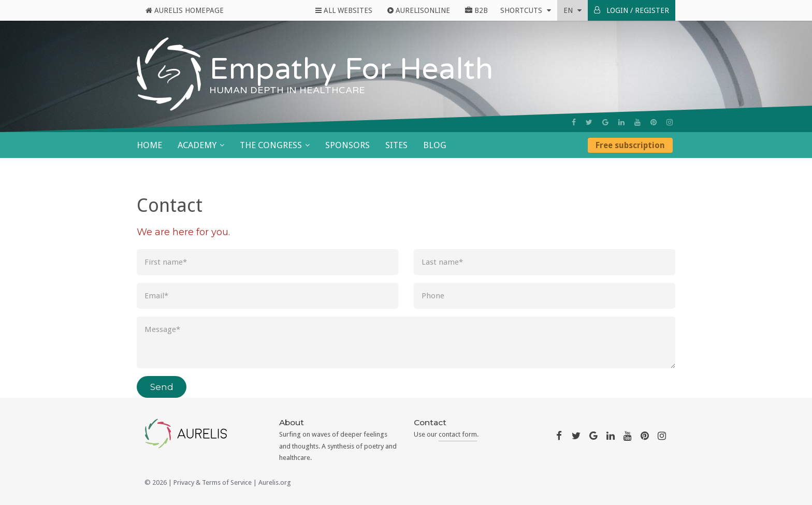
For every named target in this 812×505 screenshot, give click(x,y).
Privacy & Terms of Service (213, 482)
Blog (435, 145)
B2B (476, 10)
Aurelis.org (275, 482)
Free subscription (630, 145)
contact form (458, 434)
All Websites (344, 10)
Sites (396, 145)
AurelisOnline (419, 10)
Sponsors (347, 145)
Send (162, 387)
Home (149, 145)
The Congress (271, 145)
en (572, 10)
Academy (197, 145)
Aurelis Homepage (185, 10)
